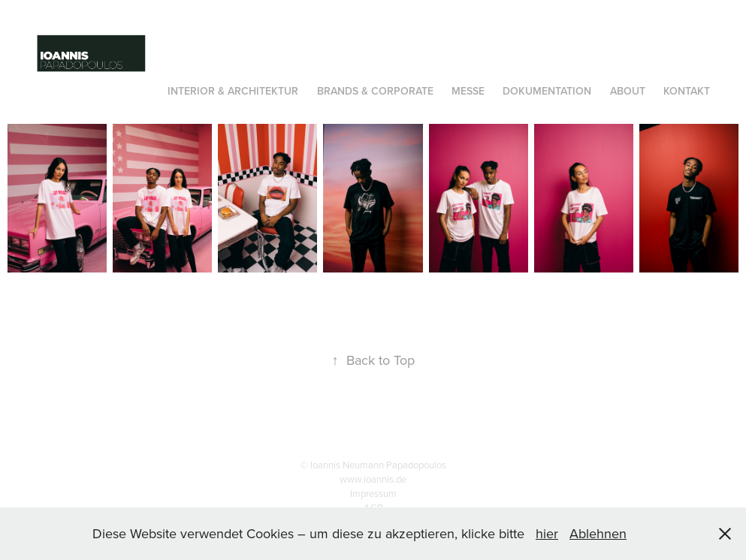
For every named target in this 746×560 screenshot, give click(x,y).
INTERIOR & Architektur (233, 91)
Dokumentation (547, 91)
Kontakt (687, 91)
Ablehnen (598, 533)
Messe (468, 91)
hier (547, 533)
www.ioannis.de (373, 479)
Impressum (373, 493)
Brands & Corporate (375, 91)
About (628, 91)
